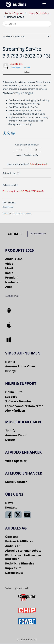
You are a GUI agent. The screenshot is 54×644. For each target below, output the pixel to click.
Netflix (10, 362)
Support (11, 397)
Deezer (10, 440)
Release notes (16, 17)
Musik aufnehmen (23, 422)
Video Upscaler (16, 461)
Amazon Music (16, 435)
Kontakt (11, 507)
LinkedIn (13, 133)
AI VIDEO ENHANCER (23, 452)
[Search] (27, 24)
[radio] (20, 150)
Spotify (10, 430)
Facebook (5, 133)
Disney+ (11, 371)
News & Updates (39, 13)
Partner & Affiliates (19, 541)
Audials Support (14, 13)
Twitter (9, 133)
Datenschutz (14, 573)
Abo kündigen (15, 411)
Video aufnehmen (23, 353)
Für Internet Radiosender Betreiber (23, 557)
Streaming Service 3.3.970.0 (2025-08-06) (23, 191)
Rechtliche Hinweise (20, 563)
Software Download (19, 401)
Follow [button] (27, 72)
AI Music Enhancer (24, 473)
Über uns (12, 537)
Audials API (13, 546)
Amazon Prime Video (20, 366)
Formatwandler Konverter (24, 406)
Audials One (17, 64)
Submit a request (38, 164)
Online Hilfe (14, 392)
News (9, 503)
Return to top (11, 173)
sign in (11, 213)
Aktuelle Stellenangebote (23, 551)
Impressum (13, 568)
